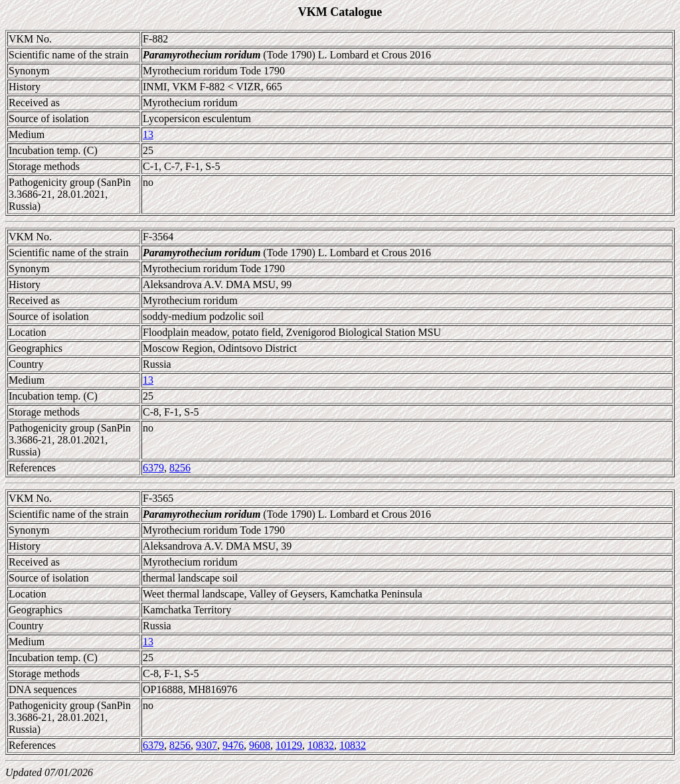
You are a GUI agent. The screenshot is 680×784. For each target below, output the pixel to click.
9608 (260, 745)
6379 (153, 468)
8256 (180, 468)
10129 (289, 745)
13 (148, 134)
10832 (321, 745)
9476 (233, 745)
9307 (207, 745)
